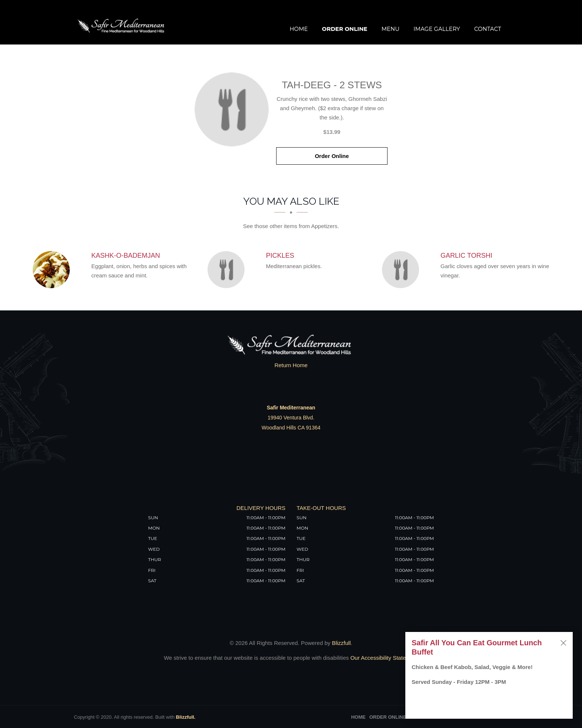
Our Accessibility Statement (384, 658)
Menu (390, 29)
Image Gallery (437, 29)
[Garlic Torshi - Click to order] (402, 270)
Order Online (344, 29)
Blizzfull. (186, 717)
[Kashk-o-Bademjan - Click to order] (53, 270)
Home (299, 29)
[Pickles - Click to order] (228, 270)
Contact (488, 29)
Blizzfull (341, 643)
